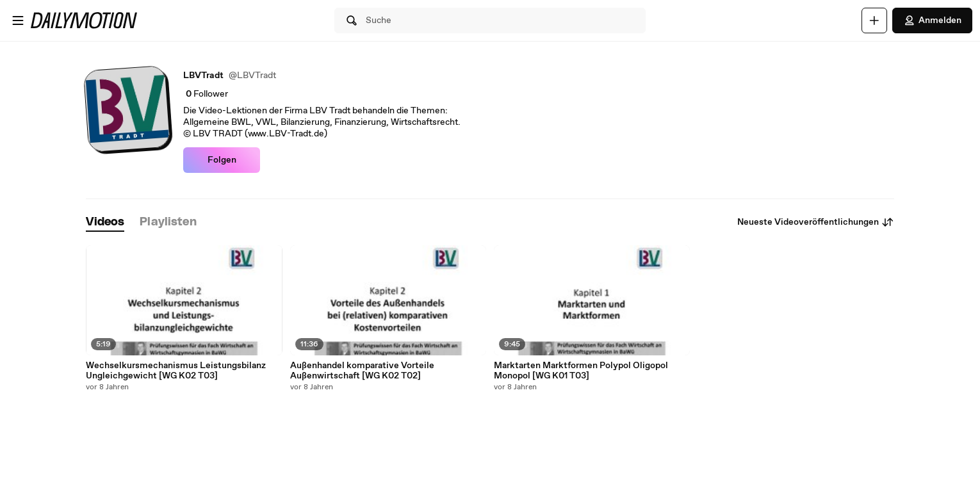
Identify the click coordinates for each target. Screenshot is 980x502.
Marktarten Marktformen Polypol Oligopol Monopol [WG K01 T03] (581, 371)
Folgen (222, 160)
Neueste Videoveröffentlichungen (816, 222)
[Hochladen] (874, 20)
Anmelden (932, 20)
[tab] (105, 223)
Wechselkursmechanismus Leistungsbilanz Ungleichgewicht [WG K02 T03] (176, 371)
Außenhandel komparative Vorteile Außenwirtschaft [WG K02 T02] (362, 371)
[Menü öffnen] (18, 20)
